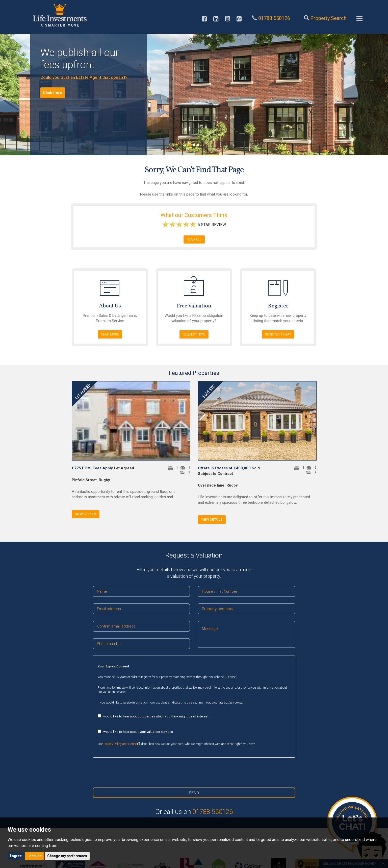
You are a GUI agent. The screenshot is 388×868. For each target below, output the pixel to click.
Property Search (328, 18)
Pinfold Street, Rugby (91, 480)
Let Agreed (103, 468)
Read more (110, 334)
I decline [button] (35, 856)
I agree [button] (16, 856)
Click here (53, 93)
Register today (278, 334)
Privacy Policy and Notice (120, 744)
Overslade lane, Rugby (218, 485)
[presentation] (194, 773)
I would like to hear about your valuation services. (136, 732)
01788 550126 (213, 812)
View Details (86, 514)
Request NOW (194, 334)
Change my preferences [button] (67, 856)
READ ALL (194, 239)
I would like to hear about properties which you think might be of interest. (153, 716)
